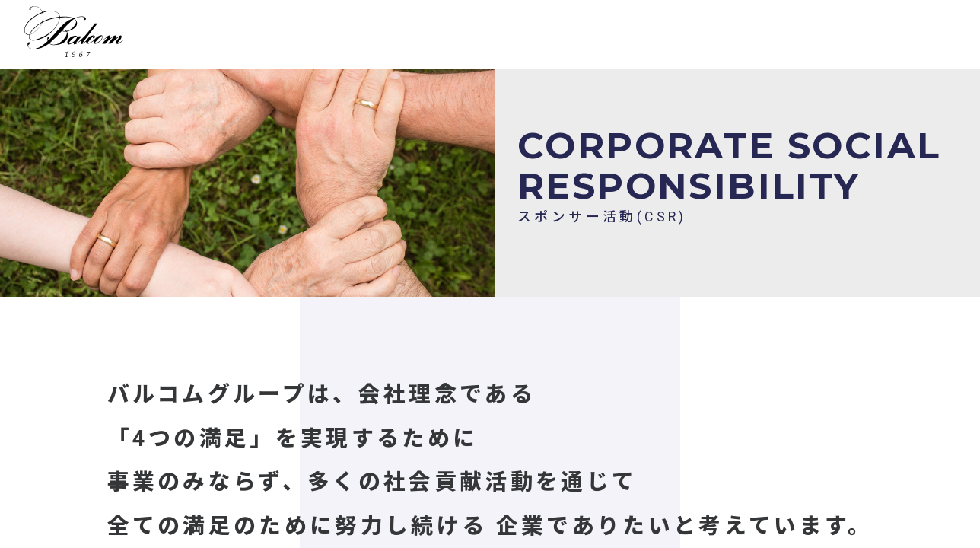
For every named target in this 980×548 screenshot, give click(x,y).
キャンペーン (568, 37)
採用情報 (471, 37)
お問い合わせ (870, 37)
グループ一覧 (675, 37)
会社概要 (772, 37)
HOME (302, 37)
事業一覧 (383, 37)
